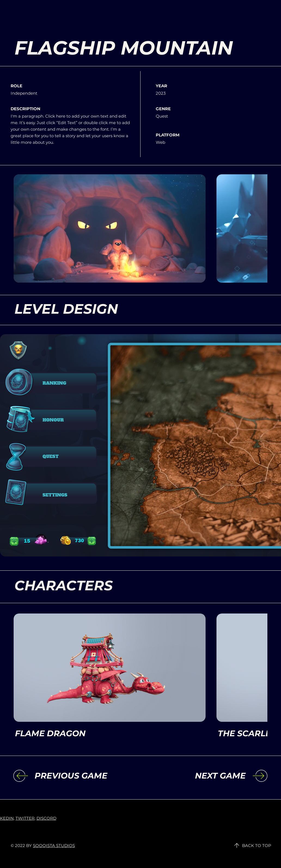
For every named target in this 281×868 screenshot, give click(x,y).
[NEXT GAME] (201, 776)
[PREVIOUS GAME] (79, 776)
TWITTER (25, 818)
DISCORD (46, 818)
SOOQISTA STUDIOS (54, 845)
